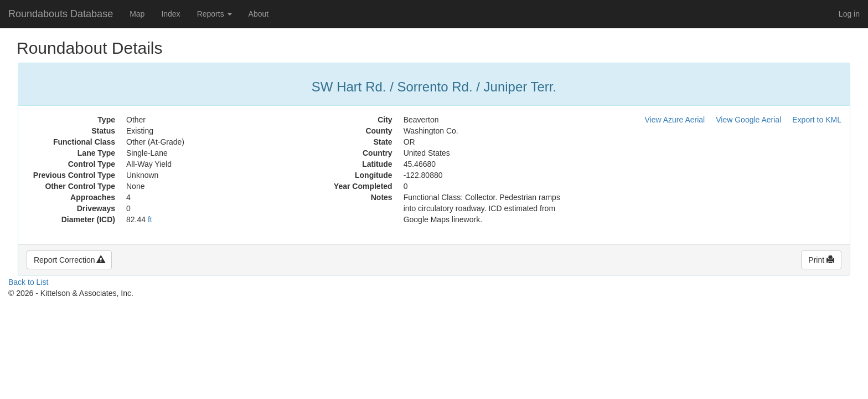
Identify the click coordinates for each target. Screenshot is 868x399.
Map (137, 14)
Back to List (28, 282)
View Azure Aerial (675, 120)
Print (821, 260)
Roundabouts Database (61, 14)
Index (170, 14)
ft (150, 219)
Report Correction (69, 260)
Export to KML (817, 120)
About (259, 14)
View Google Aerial (748, 120)
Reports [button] (215, 14)
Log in (849, 14)
